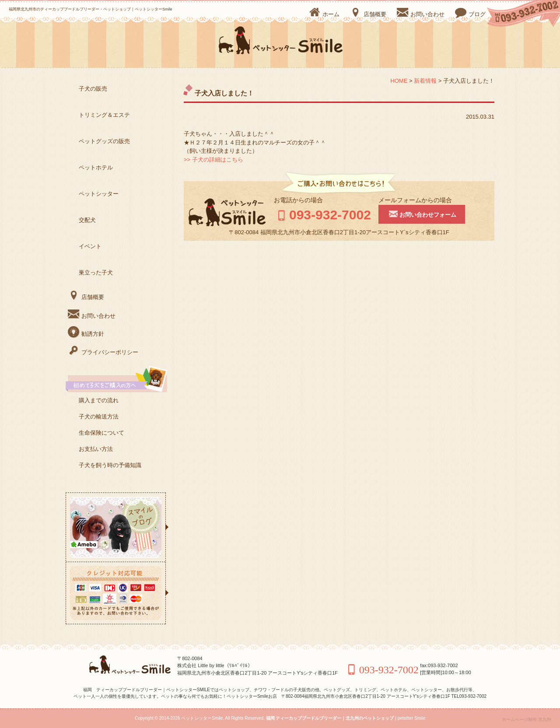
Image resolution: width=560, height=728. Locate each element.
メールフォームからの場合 (415, 200)
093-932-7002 (322, 215)
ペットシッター (99, 194)
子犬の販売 (93, 89)
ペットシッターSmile (202, 718)
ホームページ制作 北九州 (527, 719)
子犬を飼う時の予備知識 (110, 465)
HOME (399, 81)
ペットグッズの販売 (104, 141)
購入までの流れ (99, 400)
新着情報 (425, 81)
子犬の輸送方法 (99, 417)
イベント (90, 246)
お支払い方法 (96, 449)
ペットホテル (96, 167)
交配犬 (87, 220)
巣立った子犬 (96, 273)
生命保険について (101, 433)
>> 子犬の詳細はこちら (213, 160)
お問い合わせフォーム (422, 214)
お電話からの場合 (298, 200)
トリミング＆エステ (104, 115)
